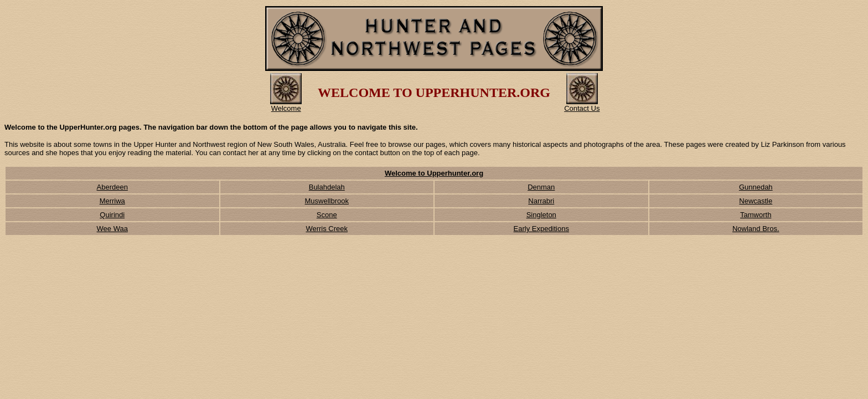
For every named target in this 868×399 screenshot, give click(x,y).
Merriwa (112, 201)
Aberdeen (112, 187)
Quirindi (112, 215)
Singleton (541, 215)
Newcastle (756, 201)
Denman (541, 187)
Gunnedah (756, 187)
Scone (327, 215)
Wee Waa (112, 229)
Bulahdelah (327, 187)
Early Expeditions (541, 229)
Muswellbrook (327, 201)
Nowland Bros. (756, 229)
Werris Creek (327, 229)
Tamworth (756, 215)
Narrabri (541, 201)
